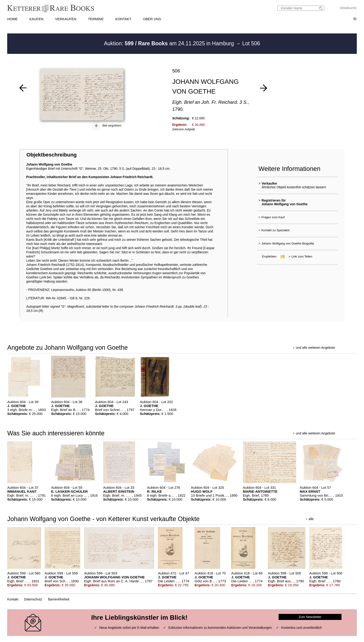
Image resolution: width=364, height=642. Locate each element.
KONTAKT (123, 19)
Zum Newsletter (310, 617)
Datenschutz (33, 599)
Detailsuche (348, 8)
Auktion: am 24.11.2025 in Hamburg (170, 43)
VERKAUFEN (66, 19)
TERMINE (96, 19)
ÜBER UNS (152, 19)
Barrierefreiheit (59, 599)
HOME (12, 19)
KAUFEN (36, 19)
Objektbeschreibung (52, 155)
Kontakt (13, 599)
